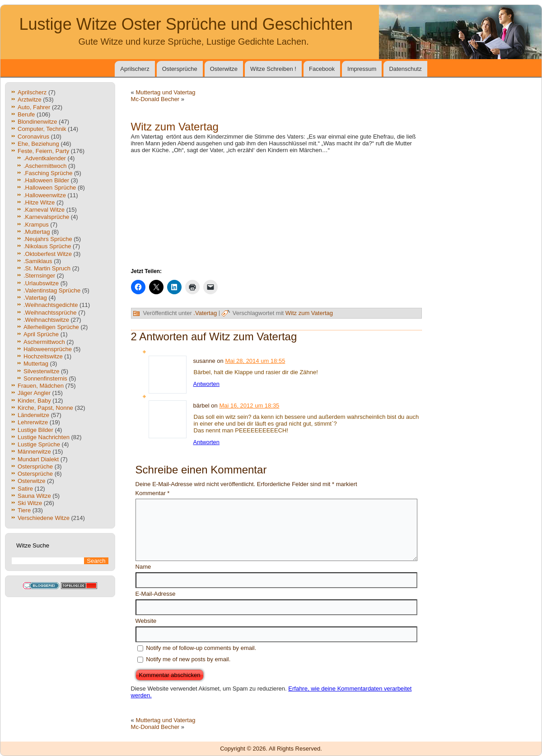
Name (143, 567)
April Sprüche (41, 334)
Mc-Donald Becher (155, 99)
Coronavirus (33, 137)
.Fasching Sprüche (48, 173)
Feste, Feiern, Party (43, 151)
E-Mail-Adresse (156, 594)
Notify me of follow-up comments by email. (201, 648)
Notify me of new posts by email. (188, 659)
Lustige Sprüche (39, 444)
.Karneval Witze (44, 210)
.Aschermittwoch (45, 166)
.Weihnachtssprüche (50, 313)
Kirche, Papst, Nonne (45, 408)
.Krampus (36, 225)
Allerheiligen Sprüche (51, 327)
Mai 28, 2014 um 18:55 (255, 361)
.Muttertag (37, 232)
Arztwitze (30, 100)
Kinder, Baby (34, 401)
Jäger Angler (34, 393)
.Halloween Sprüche (50, 188)
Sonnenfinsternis (45, 378)
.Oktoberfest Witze (48, 254)
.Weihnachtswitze (46, 320)
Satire (25, 489)
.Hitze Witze (39, 202)
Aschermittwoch (44, 342)
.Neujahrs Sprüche (48, 239)
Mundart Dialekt (38, 459)
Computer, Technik (42, 129)
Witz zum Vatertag (309, 313)
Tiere (24, 510)
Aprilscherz (135, 69)
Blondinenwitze (37, 122)
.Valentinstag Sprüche (52, 290)
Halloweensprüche (48, 349)
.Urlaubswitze (41, 283)
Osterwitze (224, 69)
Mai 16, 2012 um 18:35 (249, 406)
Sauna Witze (34, 496)
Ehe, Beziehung (38, 144)
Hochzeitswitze (43, 356)
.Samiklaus (38, 261)
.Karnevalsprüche (46, 217)
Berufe (26, 114)
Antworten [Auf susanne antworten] (207, 384)
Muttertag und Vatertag (165, 92)
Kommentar (153, 493)
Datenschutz (405, 69)
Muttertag (36, 364)
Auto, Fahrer (34, 107)
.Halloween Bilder (46, 180)
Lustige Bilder (35, 430)
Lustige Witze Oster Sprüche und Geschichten (186, 24)
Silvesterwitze (41, 371)
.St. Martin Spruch (47, 268)
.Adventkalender (45, 158)
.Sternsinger (39, 276)
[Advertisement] (276, 210)
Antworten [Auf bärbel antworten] (207, 442)
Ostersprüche (180, 69)
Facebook (322, 69)
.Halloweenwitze (45, 195)
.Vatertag (35, 298)
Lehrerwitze (33, 422)
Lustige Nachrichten (44, 437)
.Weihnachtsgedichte (51, 305)
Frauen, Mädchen (41, 386)
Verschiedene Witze (44, 518)
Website (146, 621)
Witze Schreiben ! (273, 69)
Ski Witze (30, 503)
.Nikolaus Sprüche (47, 246)
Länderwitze (33, 415)
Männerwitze (34, 452)
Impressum (362, 69)
